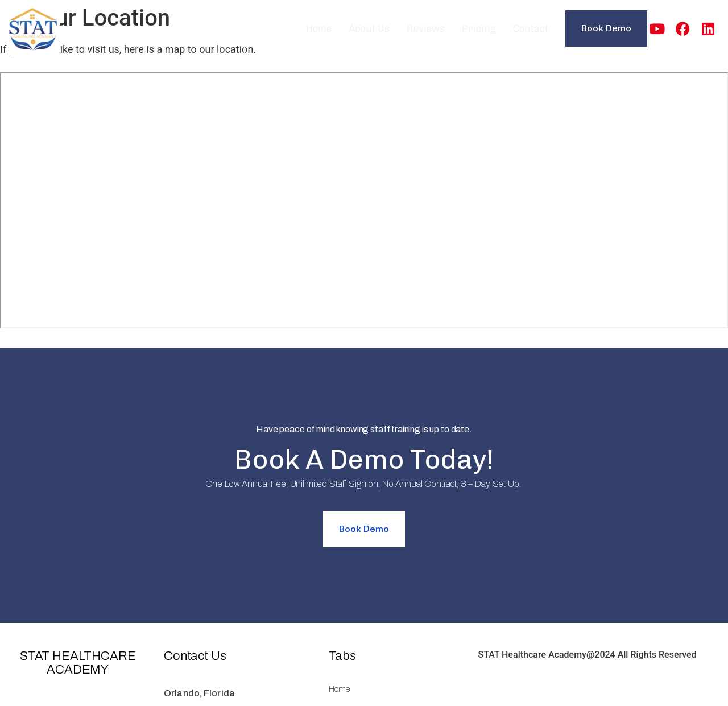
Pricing (479, 28)
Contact (531, 28)
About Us (369, 28)
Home (319, 28)
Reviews (426, 28)
